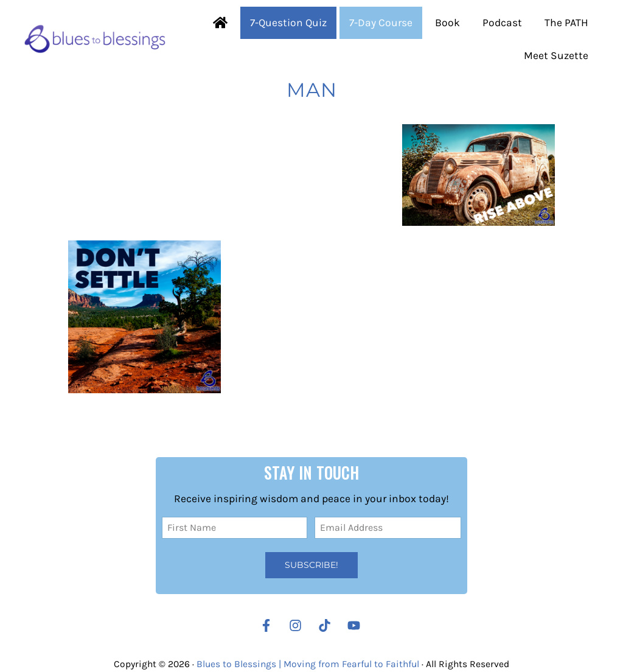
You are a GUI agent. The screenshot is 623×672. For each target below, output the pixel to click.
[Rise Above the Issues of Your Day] (479, 175)
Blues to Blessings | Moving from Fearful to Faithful (308, 664)
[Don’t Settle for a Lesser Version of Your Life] (144, 317)
